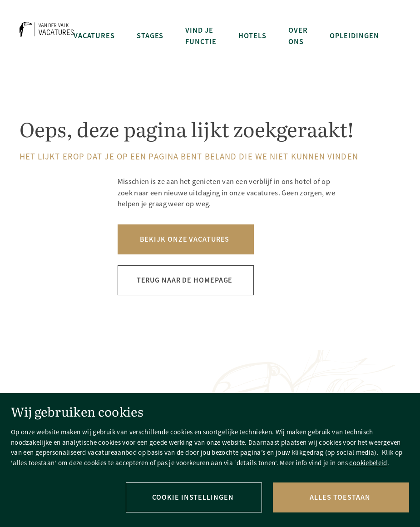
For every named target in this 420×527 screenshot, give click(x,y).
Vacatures (94, 36)
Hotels (252, 36)
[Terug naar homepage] (47, 36)
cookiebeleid (368, 463)
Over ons (298, 36)
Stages (150, 36)
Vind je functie (201, 36)
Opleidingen (354, 36)
